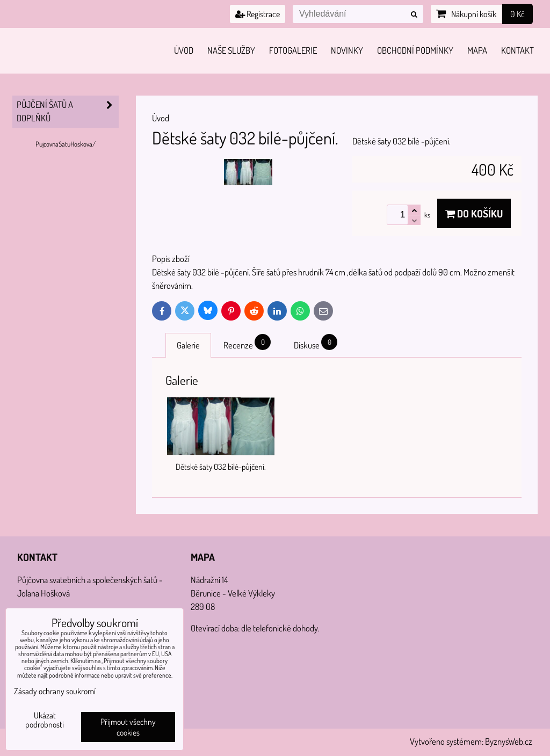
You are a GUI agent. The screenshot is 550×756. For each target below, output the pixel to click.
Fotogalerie (293, 50)
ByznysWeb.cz (509, 741)
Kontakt (518, 50)
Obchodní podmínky (415, 50)
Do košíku (474, 213)
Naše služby (231, 50)
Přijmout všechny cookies (128, 727)
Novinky (347, 50)
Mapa (477, 50)
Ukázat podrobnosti (45, 720)
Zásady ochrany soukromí (55, 691)
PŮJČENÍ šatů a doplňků (68, 112)
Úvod (184, 50)
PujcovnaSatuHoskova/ (66, 144)
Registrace (258, 14)
